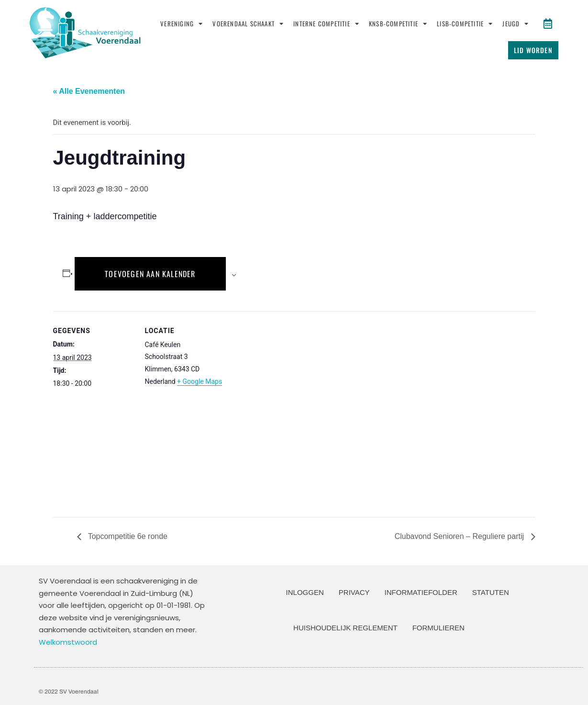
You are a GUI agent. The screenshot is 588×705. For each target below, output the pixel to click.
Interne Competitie (326, 24)
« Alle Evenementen (89, 91)
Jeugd (516, 24)
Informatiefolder (421, 592)
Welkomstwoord (68, 642)
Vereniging (182, 24)
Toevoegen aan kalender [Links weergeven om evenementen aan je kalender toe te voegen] (150, 274)
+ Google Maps (200, 381)
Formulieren (438, 628)
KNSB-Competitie (398, 24)
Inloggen (305, 592)
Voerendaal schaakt (248, 24)
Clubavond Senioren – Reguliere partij (460, 536)
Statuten (491, 592)
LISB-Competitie (465, 24)
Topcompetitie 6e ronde (127, 536)
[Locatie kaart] (287, 411)
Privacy (354, 592)
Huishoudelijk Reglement (345, 628)
